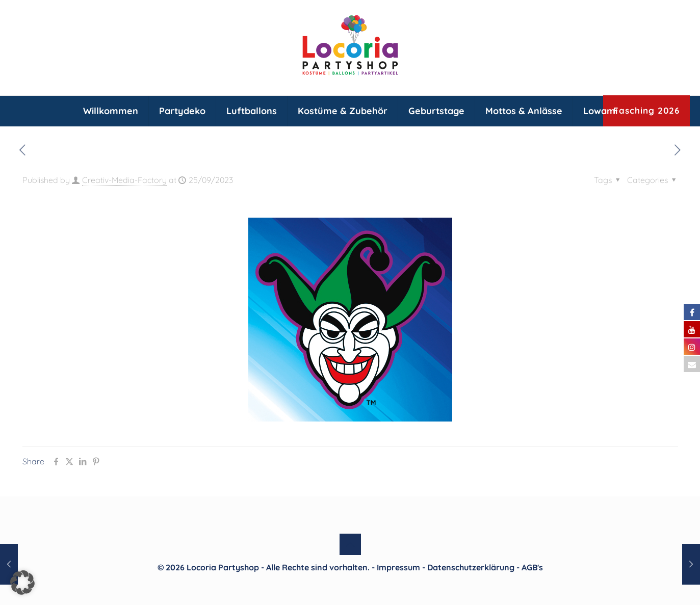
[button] (22, 583)
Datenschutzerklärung (471, 567)
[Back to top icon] (350, 544)
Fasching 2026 (646, 110)
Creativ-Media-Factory (124, 180)
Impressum (398, 567)
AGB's (532, 567)
